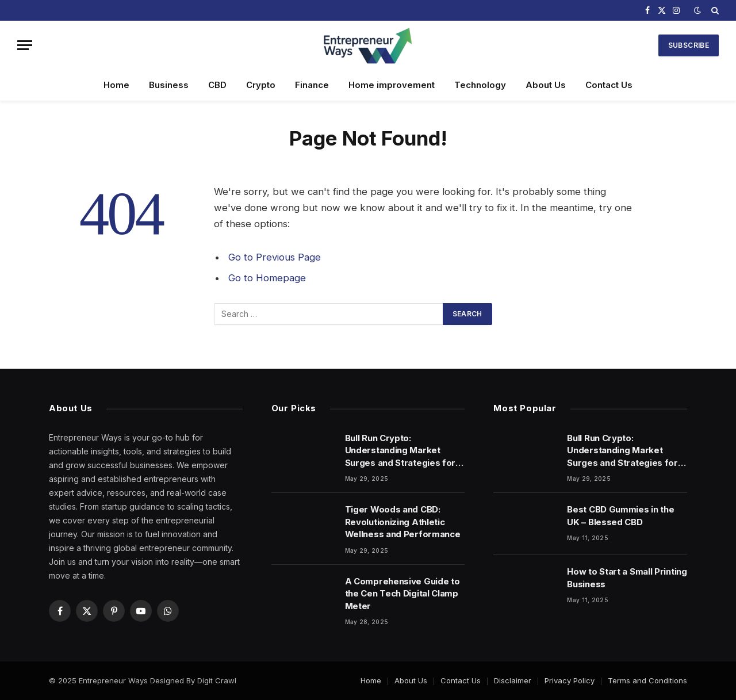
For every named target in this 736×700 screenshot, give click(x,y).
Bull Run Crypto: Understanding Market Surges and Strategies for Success (400, 451)
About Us (546, 85)
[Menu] (25, 45)
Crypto (261, 85)
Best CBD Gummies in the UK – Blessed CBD (620, 515)
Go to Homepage (267, 278)
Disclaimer (513, 680)
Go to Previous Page (275, 257)
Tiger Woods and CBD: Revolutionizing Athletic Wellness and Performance (403, 522)
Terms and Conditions (647, 680)
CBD (217, 85)
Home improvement (392, 85)
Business (169, 85)
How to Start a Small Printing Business (627, 577)
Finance (312, 85)
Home (116, 85)
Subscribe (689, 45)
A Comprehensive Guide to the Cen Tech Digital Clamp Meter (402, 594)
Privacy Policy (570, 680)
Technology (480, 85)
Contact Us (609, 85)
